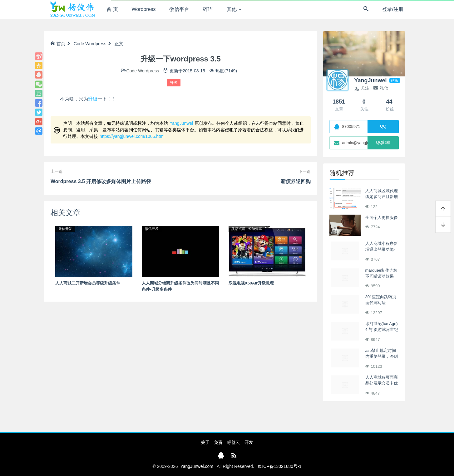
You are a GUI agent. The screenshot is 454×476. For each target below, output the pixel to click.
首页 (58, 44)
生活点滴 (239, 229)
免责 (218, 442)
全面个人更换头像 (382, 218)
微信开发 (65, 229)
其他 (232, 9)
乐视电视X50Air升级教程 (251, 283)
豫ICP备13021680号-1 (279, 466)
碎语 (208, 9)
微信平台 (179, 9)
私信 (381, 88)
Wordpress (144, 9)
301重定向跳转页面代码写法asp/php (381, 303)
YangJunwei (181, 123)
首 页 (112, 9)
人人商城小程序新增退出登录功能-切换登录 (382, 250)
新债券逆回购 (296, 181)
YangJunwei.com (197, 466)
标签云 (234, 442)
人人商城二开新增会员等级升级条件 (88, 283)
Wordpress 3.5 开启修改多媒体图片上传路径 (101, 181)
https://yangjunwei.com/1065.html (132, 136)
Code (79, 44)
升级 (174, 83)
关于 (205, 442)
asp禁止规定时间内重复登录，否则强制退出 (382, 357)
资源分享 (255, 229)
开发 (249, 442)
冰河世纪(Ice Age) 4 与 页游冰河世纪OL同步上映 (382, 330)
